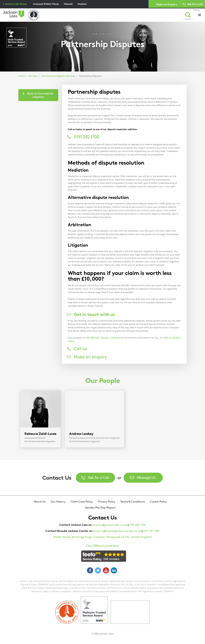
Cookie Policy (158, 502)
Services (33, 76)
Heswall (68, 4)
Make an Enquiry (167, 4)
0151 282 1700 (92, 338)
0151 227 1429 (151, 531)
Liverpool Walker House (46, 4)
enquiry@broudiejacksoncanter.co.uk (117, 531)
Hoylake (82, 4)
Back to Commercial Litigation (40, 95)
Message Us (146, 477)
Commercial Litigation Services (58, 76)
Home (22, 76)
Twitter (98, 570)
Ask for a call (195, 4)
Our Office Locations (103, 546)
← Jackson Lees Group (15, 4)
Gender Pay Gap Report (100, 508)
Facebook (90, 570)
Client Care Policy (82, 502)
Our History (58, 502)
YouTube (106, 570)
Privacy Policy (107, 502)
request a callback (110, 338)
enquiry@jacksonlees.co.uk (110, 525)
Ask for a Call (99, 477)
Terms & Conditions (133, 502)
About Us (40, 502)
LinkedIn (114, 570)
